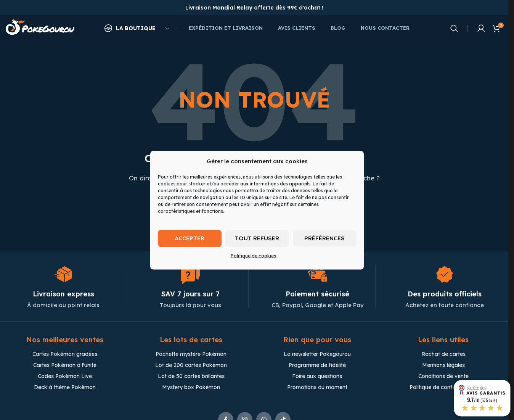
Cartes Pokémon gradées (65, 355)
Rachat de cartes (443, 355)
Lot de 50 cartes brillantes (191, 377)
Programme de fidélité (317, 366)
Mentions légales (443, 366)
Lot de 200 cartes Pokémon (191, 366)
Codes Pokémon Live (65, 377)
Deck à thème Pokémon (65, 388)
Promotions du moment (317, 388)
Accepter (190, 238)
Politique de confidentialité (443, 388)
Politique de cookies (253, 255)
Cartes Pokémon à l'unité (65, 366)
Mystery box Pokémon (191, 388)
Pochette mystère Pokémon (191, 355)
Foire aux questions (317, 377)
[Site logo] (40, 28)
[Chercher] (454, 29)
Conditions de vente (443, 377)
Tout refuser (257, 238)
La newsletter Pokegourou (317, 355)
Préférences (324, 238)
